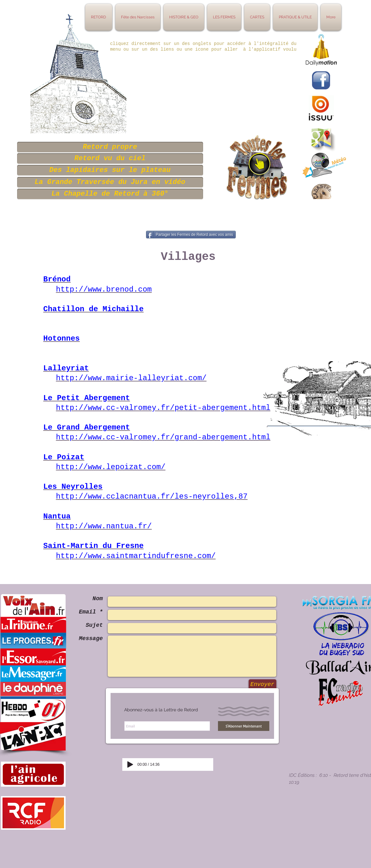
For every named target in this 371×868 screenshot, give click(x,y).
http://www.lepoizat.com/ (111, 467)
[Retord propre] (110, 147)
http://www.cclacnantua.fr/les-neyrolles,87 (152, 497)
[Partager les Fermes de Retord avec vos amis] (191, 235)
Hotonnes (62, 339)
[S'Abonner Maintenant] (244, 726)
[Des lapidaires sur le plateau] (110, 170)
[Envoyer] (262, 685)
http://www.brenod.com (104, 289)
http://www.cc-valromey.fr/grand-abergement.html (163, 437)
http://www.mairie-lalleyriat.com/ (131, 378)
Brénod (57, 279)
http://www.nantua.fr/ (104, 526)
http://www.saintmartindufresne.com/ (136, 556)
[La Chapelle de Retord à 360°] (110, 194)
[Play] (130, 764)
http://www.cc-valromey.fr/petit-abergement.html (163, 408)
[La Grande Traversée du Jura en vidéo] (110, 182)
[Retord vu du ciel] (110, 159)
